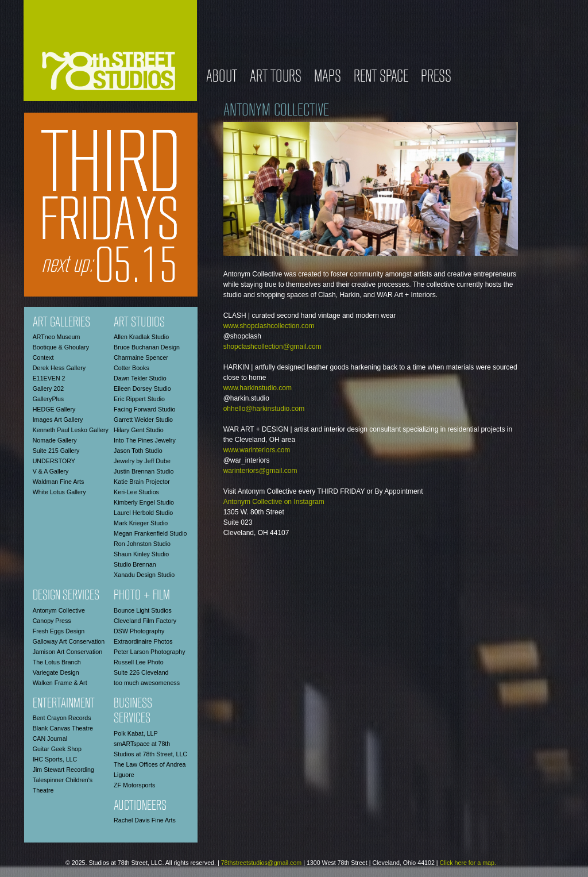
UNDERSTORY (54, 461)
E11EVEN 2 (49, 378)
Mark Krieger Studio (141, 523)
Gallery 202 (49, 389)
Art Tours (276, 77)
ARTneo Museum (57, 337)
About (222, 77)
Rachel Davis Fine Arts (145, 820)
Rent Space (381, 77)
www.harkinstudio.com (258, 388)
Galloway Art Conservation (69, 641)
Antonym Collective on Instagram (274, 502)
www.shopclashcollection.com (269, 326)
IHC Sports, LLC (55, 759)
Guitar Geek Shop (57, 749)
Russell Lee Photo (139, 662)
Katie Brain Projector (142, 482)
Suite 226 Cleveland (141, 672)
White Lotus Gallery (59, 492)
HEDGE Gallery (54, 409)
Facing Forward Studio (144, 409)
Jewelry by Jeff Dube (142, 461)
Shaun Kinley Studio (141, 554)
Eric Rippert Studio (139, 399)
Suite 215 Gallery (56, 451)
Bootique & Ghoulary (61, 347)
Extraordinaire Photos (143, 641)
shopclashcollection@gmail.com (272, 347)
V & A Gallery (51, 471)
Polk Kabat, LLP (136, 733)
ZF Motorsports (134, 785)
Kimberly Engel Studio (144, 502)
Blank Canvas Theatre (63, 728)
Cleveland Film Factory (145, 621)
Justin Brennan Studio (144, 471)
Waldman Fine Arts (59, 482)
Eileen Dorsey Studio (142, 389)
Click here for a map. (468, 863)
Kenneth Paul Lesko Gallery (71, 430)
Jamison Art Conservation (67, 652)
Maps (328, 77)
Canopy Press (52, 621)
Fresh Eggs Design (59, 631)
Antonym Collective (59, 610)
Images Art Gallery (58, 420)
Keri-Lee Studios (136, 492)
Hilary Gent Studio (138, 430)
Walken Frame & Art (60, 683)
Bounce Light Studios (143, 610)
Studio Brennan (135, 564)
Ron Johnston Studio (142, 544)
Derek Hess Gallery (59, 368)
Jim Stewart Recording (63, 770)
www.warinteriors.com (257, 450)
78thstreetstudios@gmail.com (262, 863)
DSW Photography (139, 631)
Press (436, 77)
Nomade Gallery (55, 440)
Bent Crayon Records (62, 718)
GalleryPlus (48, 399)
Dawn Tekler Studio (140, 378)
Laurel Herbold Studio (143, 513)
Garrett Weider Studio (143, 420)
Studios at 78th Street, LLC (150, 754)
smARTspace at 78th (142, 744)
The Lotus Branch (57, 662)
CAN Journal (50, 738)
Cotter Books (131, 368)
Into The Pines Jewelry (145, 440)
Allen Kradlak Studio (141, 337)
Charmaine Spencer (141, 357)
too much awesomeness (147, 683)
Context (43, 357)
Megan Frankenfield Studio (150, 533)
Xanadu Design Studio (144, 575)
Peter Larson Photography (149, 652)
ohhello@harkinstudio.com (264, 409)
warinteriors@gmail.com (260, 471)
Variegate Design (56, 672)
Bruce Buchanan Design (147, 347)
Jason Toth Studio (138, 451)
